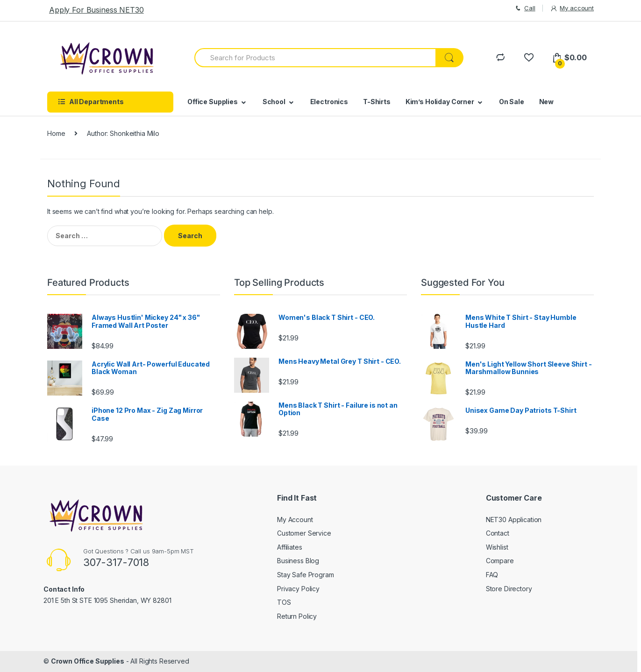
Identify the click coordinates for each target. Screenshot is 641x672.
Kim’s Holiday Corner (440, 102)
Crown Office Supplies (88, 661)
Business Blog (298, 561)
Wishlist (497, 547)
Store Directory (509, 589)
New (547, 102)
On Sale (512, 102)
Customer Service (304, 533)
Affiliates (290, 547)
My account (572, 8)
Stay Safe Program (306, 575)
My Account (295, 520)
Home (56, 133)
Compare (500, 561)
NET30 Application (514, 520)
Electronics (329, 102)
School (274, 102)
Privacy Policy (298, 589)
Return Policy (297, 616)
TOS (284, 602)
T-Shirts (377, 102)
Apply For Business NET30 (96, 10)
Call (524, 8)
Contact (498, 533)
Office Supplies (213, 102)
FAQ (492, 575)
